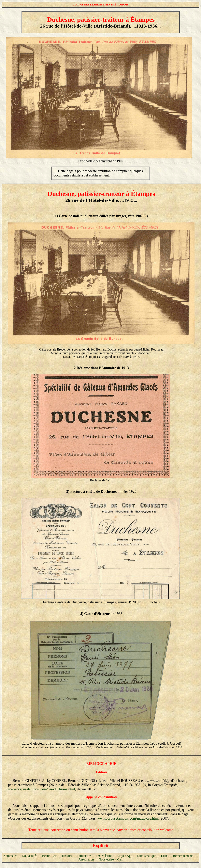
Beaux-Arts (50, 856)
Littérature (84, 856)
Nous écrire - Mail (111, 859)
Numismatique (146, 856)
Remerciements (183, 856)
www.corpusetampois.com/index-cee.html (128, 818)
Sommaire (10, 856)
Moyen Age (125, 856)
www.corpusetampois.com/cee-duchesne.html (42, 789)
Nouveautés (30, 856)
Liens (165, 856)
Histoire (67, 856)
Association (86, 859)
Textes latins (104, 856)
